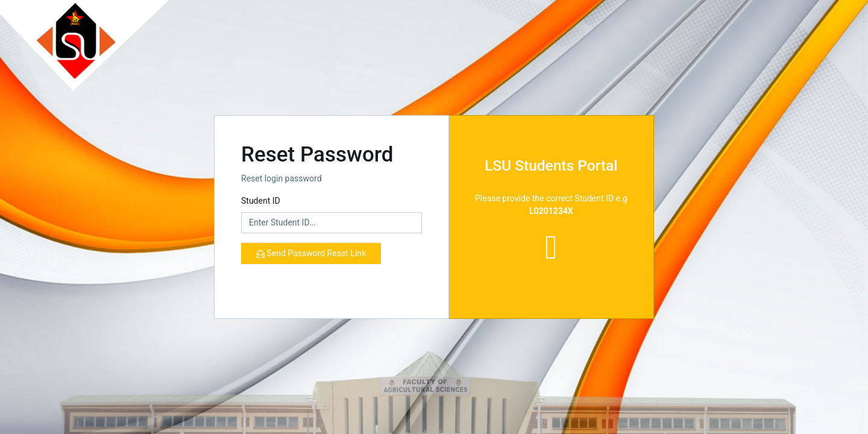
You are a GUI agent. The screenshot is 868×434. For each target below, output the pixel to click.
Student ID (261, 201)
